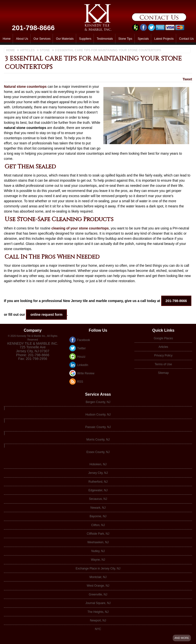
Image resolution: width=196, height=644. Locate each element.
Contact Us (186, 39)
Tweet (187, 79)
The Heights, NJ (98, 612)
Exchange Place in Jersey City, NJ (98, 568)
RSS (80, 382)
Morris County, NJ (98, 440)
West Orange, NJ (98, 586)
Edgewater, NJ (98, 490)
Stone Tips (125, 39)
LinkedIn (83, 365)
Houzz (81, 357)
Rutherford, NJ (98, 482)
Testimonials (105, 39)
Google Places (163, 338)
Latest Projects (164, 39)
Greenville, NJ (98, 594)
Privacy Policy (163, 355)
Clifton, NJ (98, 525)
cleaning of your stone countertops (80, 228)
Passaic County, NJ (98, 427)
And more (182, 638)
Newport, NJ (98, 620)
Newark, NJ (98, 508)
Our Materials (65, 39)
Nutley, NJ (98, 551)
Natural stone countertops (25, 87)
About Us (22, 39)
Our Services (42, 39)
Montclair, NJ (98, 577)
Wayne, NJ (98, 560)
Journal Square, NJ (98, 603)
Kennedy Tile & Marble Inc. (33, 343)
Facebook (84, 340)
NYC (98, 629)
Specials (143, 39)
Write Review (86, 373)
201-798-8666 (33, 28)
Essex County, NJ (98, 452)
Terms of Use (163, 364)
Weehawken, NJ (98, 542)
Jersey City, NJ (98, 473)
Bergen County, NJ (98, 402)
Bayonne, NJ (98, 516)
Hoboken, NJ (98, 464)
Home (7, 39)
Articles (163, 347)
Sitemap (163, 373)
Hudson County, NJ (98, 415)
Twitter (81, 348)
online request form (46, 315)
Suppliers (85, 39)
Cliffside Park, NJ (98, 534)
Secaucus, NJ (98, 499)
